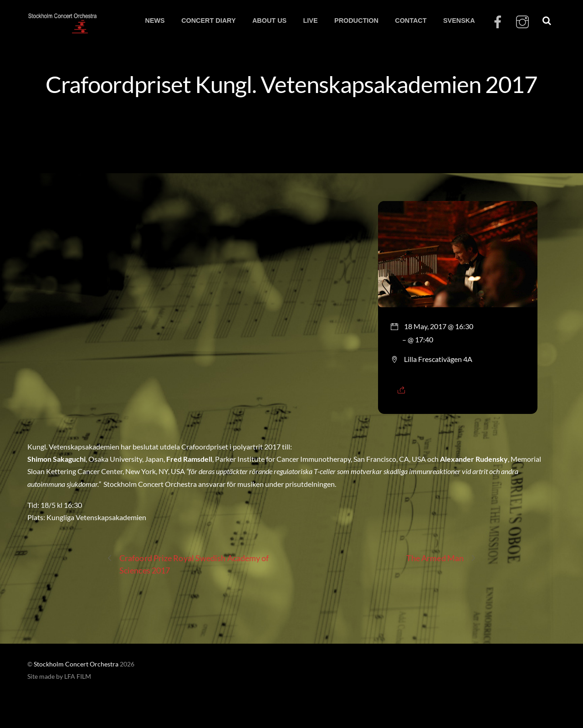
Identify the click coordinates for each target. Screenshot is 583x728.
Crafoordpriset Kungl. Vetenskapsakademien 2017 (292, 84)
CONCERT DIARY (208, 21)
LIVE (311, 21)
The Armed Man (441, 558)
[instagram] (522, 22)
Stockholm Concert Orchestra (76, 664)
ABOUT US (269, 21)
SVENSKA (459, 21)
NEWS (155, 21)
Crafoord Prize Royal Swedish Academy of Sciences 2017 (188, 564)
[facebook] (498, 22)
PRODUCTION (356, 21)
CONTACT (411, 21)
